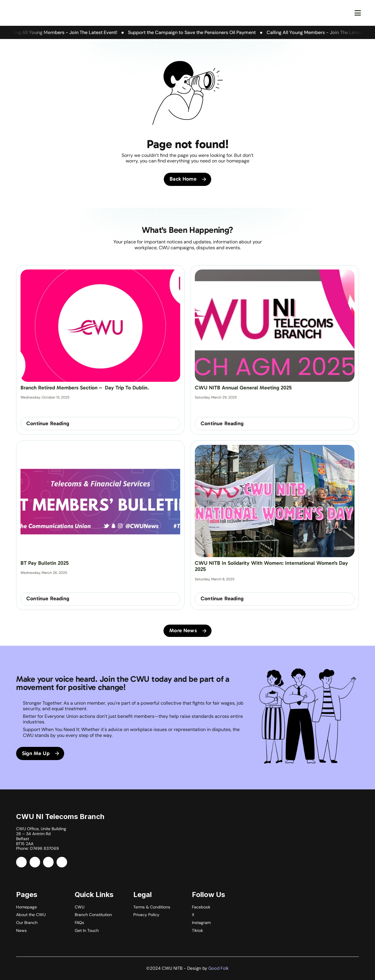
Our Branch (27, 923)
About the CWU (31, 915)
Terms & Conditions (152, 907)
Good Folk (219, 968)
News (21, 930)
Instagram (201, 923)
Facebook (201, 907)
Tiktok (197, 930)
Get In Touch (87, 930)
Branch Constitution (93, 915)
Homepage (27, 907)
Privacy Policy (146, 915)
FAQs (79, 923)
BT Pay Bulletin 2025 (45, 563)
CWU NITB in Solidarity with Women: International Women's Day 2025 (272, 566)
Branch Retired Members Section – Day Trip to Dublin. (85, 388)
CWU (80, 907)
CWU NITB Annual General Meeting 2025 (243, 388)
